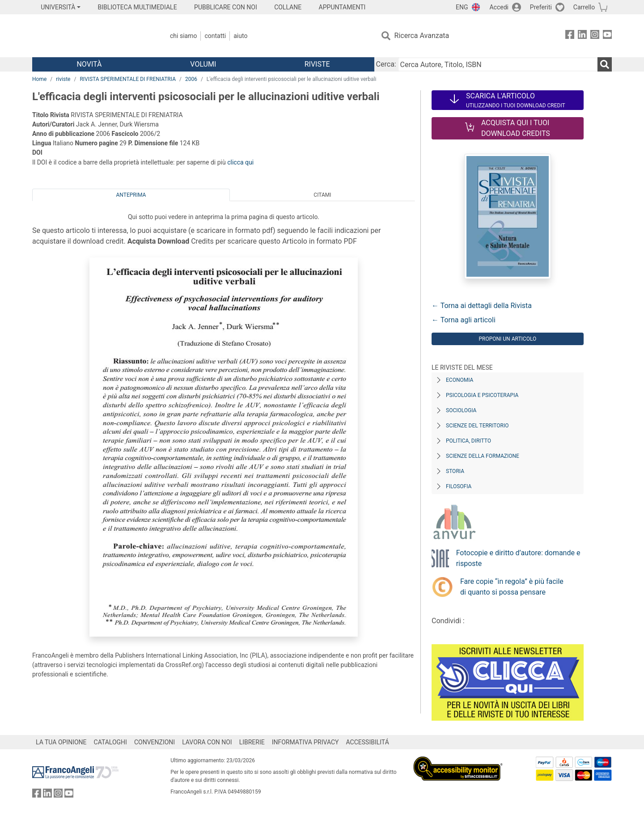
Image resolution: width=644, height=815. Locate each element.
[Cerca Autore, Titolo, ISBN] (498, 64)
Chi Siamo (183, 36)
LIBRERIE (252, 742)
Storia (455, 471)
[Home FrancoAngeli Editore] (91, 36)
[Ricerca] (605, 64)
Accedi (499, 7)
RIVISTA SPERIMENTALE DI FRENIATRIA (128, 79)
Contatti (215, 36)
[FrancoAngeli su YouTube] (607, 36)
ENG (462, 7)
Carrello (584, 7)
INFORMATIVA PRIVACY (305, 742)
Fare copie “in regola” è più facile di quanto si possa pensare (512, 587)
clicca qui (240, 162)
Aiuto (240, 36)
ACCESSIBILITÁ (368, 742)
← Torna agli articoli (464, 320)
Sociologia (461, 410)
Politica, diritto (468, 441)
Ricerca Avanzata (422, 36)
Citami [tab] (322, 195)
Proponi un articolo (507, 339)
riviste (63, 79)
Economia (460, 380)
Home (39, 79)
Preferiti (541, 7)
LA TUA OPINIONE (61, 742)
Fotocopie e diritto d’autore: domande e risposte (518, 558)
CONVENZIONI (155, 742)
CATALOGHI (110, 742)
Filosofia (459, 486)
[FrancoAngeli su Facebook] (570, 36)
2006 (191, 79)
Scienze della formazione (483, 456)
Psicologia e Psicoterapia (482, 395)
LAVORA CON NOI (207, 742)
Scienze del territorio (477, 426)
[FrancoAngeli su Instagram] (595, 36)
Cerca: (386, 64)
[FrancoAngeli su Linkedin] (582, 36)
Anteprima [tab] (131, 195)
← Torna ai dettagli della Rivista (482, 306)
